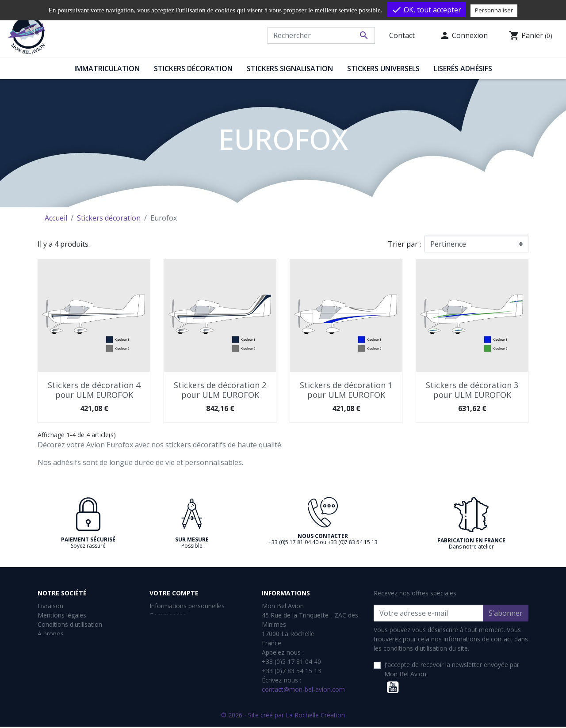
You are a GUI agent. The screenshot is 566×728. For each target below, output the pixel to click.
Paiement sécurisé (64, 643)
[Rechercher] (321, 35)
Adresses (163, 634)
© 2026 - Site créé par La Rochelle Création (283, 716)
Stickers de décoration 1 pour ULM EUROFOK (346, 390)
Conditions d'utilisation (70, 624)
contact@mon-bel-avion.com (303, 689)
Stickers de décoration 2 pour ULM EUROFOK (220, 390)
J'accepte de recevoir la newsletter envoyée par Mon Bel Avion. (452, 669)
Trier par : (404, 244)
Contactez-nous (60, 671)
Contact (402, 35)
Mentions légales (62, 615)
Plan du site (54, 680)
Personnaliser (494, 10)
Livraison (50, 606)
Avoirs (158, 624)
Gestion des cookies (67, 652)
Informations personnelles (187, 606)
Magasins (51, 689)
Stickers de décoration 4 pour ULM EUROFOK (94, 390)
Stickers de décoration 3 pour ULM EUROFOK (472, 390)
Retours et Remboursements (79, 661)
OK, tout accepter (426, 10)
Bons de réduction (176, 643)
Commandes (168, 615)
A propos (51, 634)
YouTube (393, 687)
